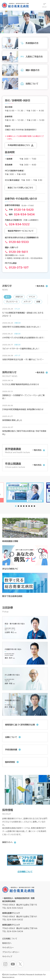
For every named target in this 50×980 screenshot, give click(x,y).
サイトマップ (7, 957)
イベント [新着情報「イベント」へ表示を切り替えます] (32, 297)
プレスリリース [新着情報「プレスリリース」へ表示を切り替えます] (12, 302)
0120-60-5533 (19, 242)
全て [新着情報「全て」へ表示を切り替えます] (8, 297)
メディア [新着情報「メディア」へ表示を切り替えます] (27, 302)
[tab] (18, 506)
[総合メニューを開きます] (45, 5)
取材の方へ (7, 943)
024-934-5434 (24, 214)
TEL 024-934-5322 (13, 908)
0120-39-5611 (19, 252)
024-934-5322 (19, 224)
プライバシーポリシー (11, 952)
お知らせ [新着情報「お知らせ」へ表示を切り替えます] (19, 297)
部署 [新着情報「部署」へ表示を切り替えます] (38, 302)
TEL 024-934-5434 (13, 931)
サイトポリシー (8, 948)
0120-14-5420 (24, 210)
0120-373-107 (19, 268)
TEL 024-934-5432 (13, 920)
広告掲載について (25, 872)
